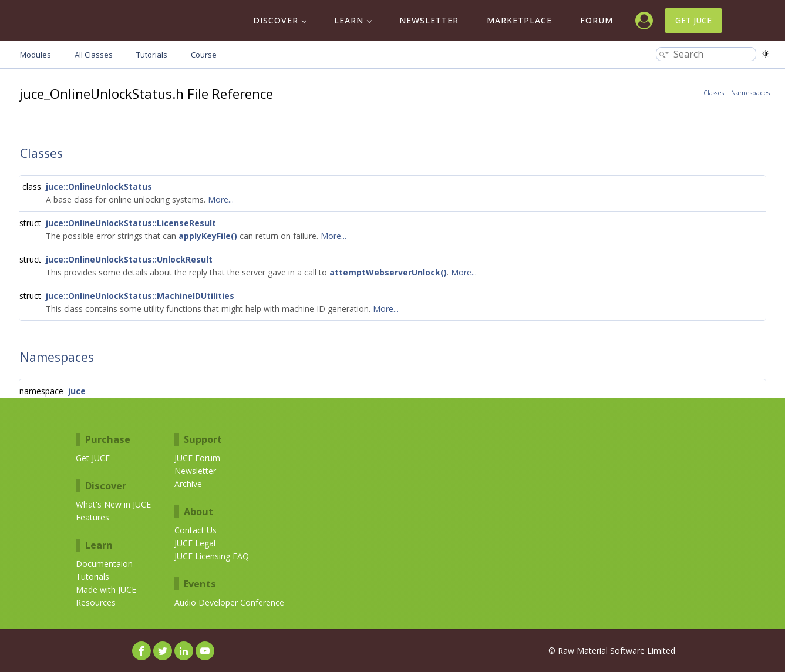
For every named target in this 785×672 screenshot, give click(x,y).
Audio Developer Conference (229, 602)
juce (77, 391)
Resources (96, 602)
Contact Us (196, 530)
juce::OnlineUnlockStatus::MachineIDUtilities (140, 296)
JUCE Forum (197, 458)
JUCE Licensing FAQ (212, 556)
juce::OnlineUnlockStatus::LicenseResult (131, 223)
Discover (276, 20)
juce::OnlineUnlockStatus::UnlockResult (129, 259)
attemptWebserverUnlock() (388, 272)
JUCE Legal (195, 543)
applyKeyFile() (208, 236)
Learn (349, 20)
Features (92, 517)
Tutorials (92, 577)
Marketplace (519, 20)
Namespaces (750, 93)
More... (221, 199)
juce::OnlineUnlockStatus (99, 187)
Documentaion (104, 564)
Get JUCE (693, 20)
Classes (714, 93)
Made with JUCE (106, 589)
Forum (597, 20)
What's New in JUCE (113, 504)
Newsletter (429, 20)
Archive (188, 484)
